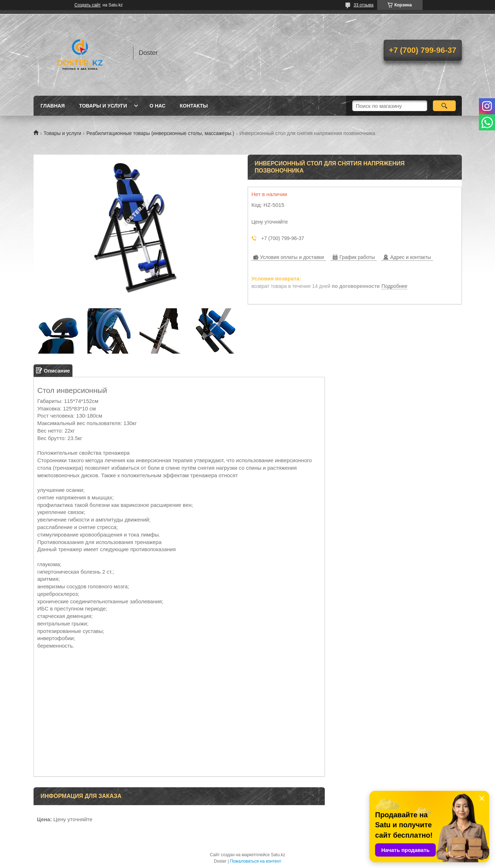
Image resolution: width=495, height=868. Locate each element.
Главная (53, 106)
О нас (158, 106)
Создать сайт (88, 5)
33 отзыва (364, 5)
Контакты (194, 106)
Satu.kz (278, 855)
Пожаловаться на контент (255, 861)
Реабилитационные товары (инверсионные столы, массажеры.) (160, 133)
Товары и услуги (103, 106)
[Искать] (445, 106)
